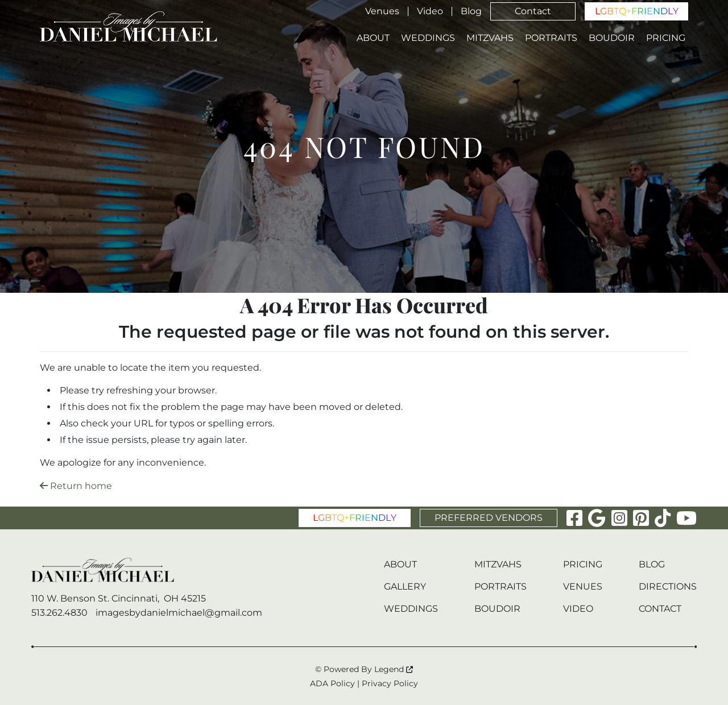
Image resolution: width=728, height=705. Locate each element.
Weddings (428, 38)
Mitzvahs (490, 38)
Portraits (551, 38)
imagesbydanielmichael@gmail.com (179, 613)
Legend (394, 669)
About (373, 38)
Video (430, 11)
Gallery (405, 586)
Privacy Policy (390, 683)
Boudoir (612, 38)
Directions (668, 586)
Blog (471, 11)
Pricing (666, 38)
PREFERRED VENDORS (489, 518)
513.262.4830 (59, 613)
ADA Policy (332, 683)
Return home (76, 486)
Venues (382, 11)
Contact (533, 11)
